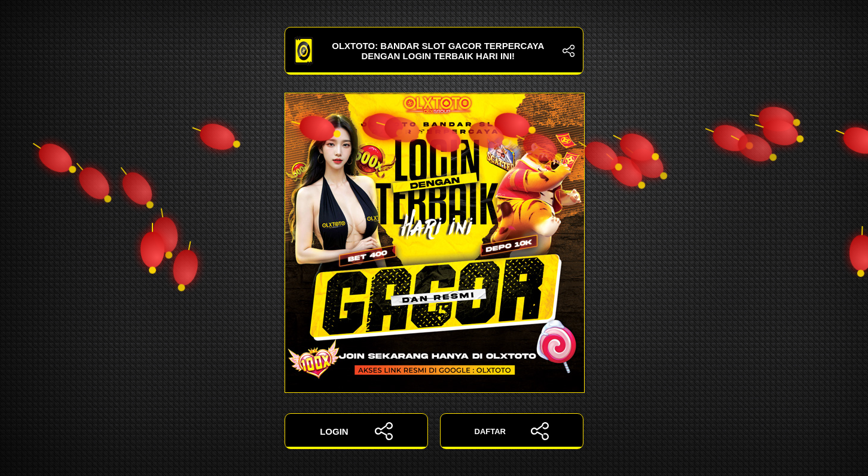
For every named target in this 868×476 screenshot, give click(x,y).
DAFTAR (512, 431)
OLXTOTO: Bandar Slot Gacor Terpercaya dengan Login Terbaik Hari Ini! (434, 51)
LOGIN (356, 431)
